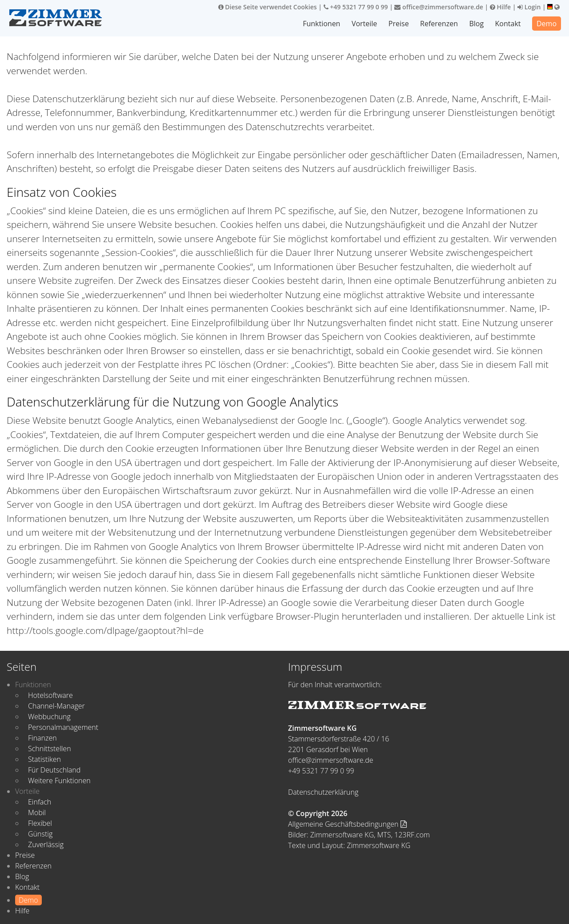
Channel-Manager (56, 706)
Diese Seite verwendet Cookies (268, 7)
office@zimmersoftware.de (439, 7)
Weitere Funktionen (59, 781)
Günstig (40, 834)
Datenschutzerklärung (323, 792)
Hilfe (500, 7)
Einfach (40, 802)
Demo (547, 24)
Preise (399, 24)
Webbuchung (49, 717)
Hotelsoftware (50, 695)
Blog (476, 24)
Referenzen (439, 24)
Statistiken (44, 759)
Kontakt (508, 24)
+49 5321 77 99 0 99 (356, 7)
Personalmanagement (63, 727)
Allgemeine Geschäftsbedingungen (347, 824)
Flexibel (40, 823)
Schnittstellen (50, 749)
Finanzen (42, 738)
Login (529, 7)
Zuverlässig (46, 844)
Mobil (37, 812)
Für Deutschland (54, 770)
